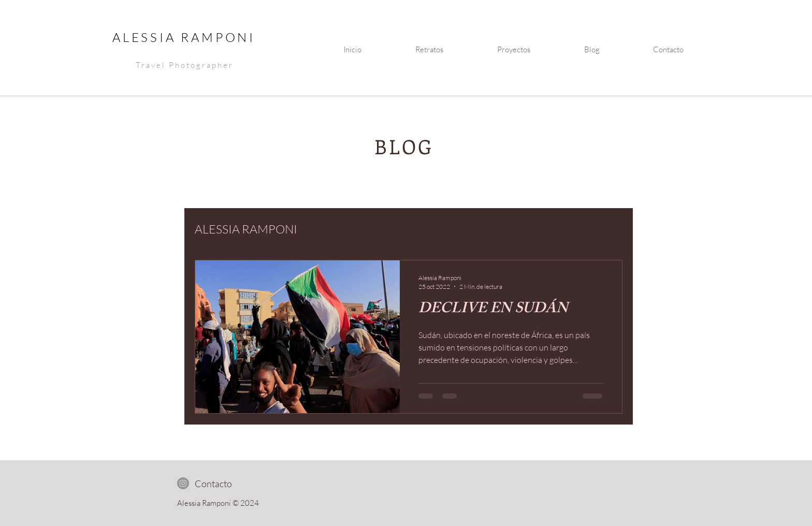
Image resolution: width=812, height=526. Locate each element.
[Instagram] (183, 483)
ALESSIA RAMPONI (184, 37)
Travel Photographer (185, 65)
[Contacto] (213, 484)
